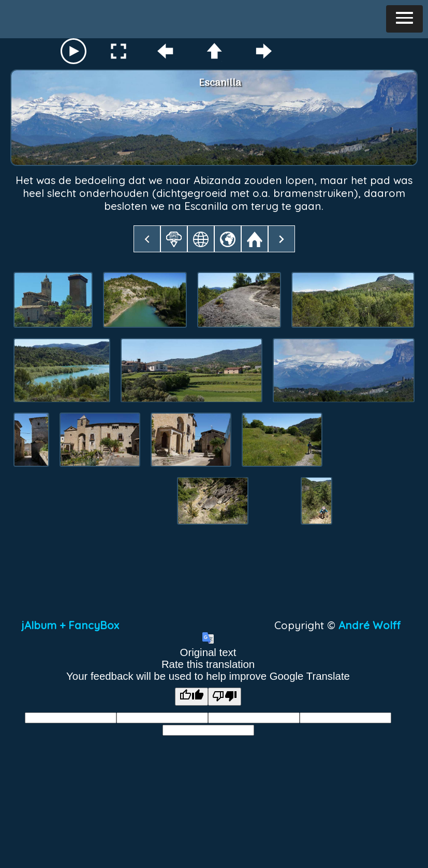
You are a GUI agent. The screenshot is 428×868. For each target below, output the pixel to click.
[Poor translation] (225, 697)
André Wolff (373, 625)
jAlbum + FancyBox (70, 625)
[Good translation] (191, 697)
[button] (404, 19)
